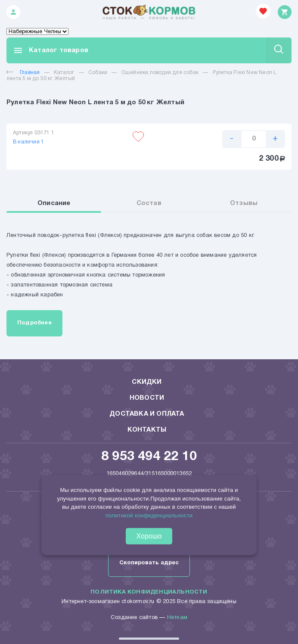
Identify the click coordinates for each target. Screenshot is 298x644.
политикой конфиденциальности (149, 515)
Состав (149, 203)
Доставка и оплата (147, 414)
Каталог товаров (51, 50)
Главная (23, 73)
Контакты (147, 430)
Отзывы (244, 203)
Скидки (147, 382)
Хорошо (149, 536)
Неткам (177, 618)
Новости (147, 398)
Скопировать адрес (149, 563)
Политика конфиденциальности (149, 592)
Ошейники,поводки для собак (160, 73)
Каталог (64, 73)
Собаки (98, 73)
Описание (54, 203)
